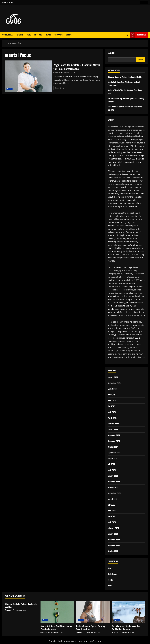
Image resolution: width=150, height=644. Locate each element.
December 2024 (114, 435)
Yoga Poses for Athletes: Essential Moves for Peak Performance (28, 76)
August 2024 (112, 458)
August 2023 (112, 499)
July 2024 (111, 464)
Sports (20, 35)
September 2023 (114, 493)
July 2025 (111, 395)
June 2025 (112, 400)
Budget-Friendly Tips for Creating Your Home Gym (91, 628)
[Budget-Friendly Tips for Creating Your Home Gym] (93, 612)
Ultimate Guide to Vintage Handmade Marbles (125, 77)
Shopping (58, 35)
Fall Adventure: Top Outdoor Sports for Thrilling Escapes (127, 628)
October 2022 (113, 551)
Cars (29, 35)
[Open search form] (127, 35)
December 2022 (114, 540)
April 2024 (112, 470)
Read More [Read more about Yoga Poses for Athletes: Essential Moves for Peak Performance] (61, 88)
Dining (69, 35)
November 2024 (114, 441)
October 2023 (113, 487)
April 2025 (112, 412)
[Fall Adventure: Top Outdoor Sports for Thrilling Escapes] (129, 612)
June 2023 (112, 511)
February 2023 (113, 528)
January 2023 (113, 534)
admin (58, 73)
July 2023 (111, 505)
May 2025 (111, 406)
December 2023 (114, 482)
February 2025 (113, 424)
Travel (48, 35)
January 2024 (113, 476)
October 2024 (113, 447)
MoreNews (84, 641)
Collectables (8, 35)
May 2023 (111, 516)
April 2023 (112, 522)
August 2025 (112, 389)
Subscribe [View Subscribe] (138, 35)
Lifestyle (38, 35)
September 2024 (114, 453)
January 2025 (113, 429)
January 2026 (113, 377)
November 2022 (114, 545)
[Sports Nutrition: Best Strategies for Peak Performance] (57, 612)
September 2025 (114, 383)
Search (111, 53)
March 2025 (112, 418)
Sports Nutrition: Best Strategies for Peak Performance (56, 628)
